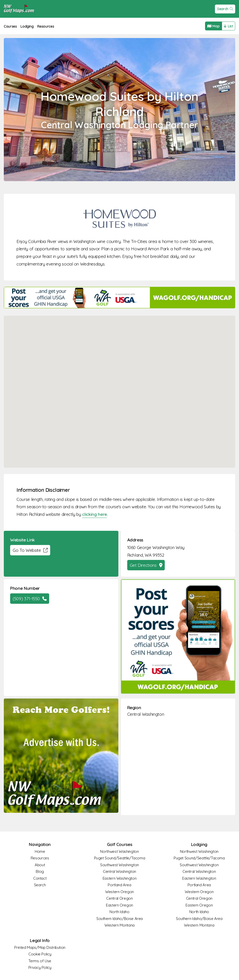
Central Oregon (119, 898)
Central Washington (146, 714)
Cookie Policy (40, 954)
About (40, 865)
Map (214, 26)
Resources (46, 26)
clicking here (94, 514)
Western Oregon (120, 892)
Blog (40, 871)
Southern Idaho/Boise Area (120, 919)
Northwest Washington (119, 851)
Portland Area (119, 885)
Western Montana (120, 925)
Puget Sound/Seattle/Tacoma (120, 858)
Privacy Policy (40, 967)
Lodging (27, 26)
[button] (120, 387)
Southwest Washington (120, 865)
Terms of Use (40, 961)
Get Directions (146, 565)
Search (225, 9)
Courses (10, 26)
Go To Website (30, 550)
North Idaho (119, 912)
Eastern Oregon (120, 905)
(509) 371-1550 (30, 599)
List (228, 26)
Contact (40, 878)
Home (40, 851)
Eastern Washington (120, 878)
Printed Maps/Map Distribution (40, 947)
